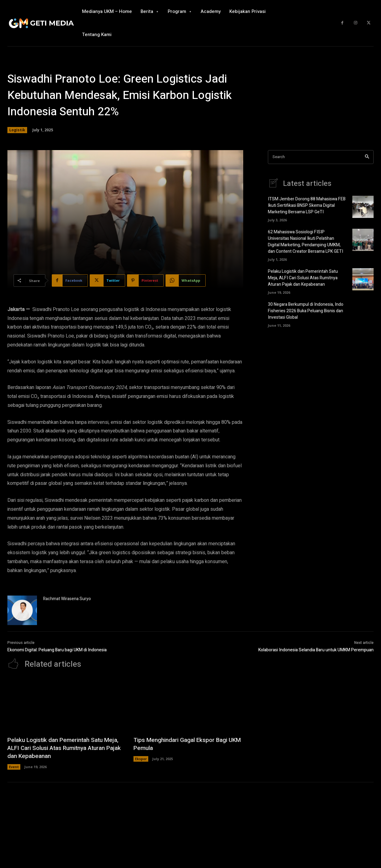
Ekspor (141, 759)
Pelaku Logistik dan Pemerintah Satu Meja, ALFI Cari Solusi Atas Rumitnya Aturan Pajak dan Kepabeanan (303, 278)
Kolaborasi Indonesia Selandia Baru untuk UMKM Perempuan (316, 650)
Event (14, 767)
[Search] (367, 157)
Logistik (17, 130)
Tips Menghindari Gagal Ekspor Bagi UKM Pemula (190, 744)
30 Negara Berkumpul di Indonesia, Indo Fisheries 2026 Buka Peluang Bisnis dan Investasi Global (306, 311)
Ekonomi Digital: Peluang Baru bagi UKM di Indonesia (57, 650)
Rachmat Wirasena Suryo (67, 599)
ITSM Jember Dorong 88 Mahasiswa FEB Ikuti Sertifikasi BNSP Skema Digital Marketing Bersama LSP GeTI (307, 205)
